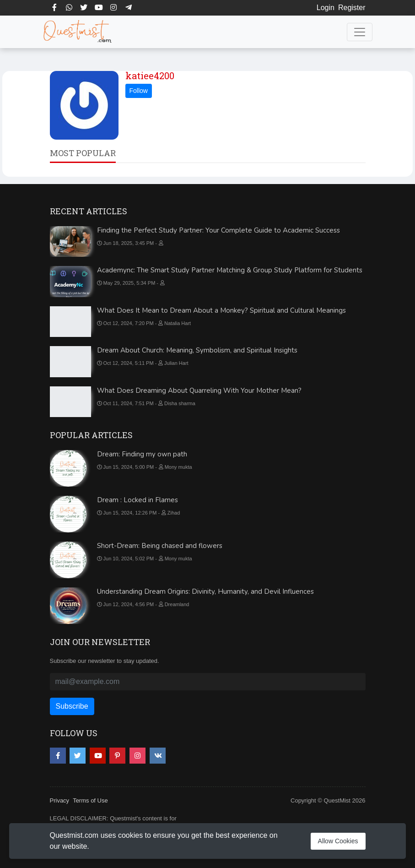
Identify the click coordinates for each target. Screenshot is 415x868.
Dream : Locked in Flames (137, 500)
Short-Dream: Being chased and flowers (160, 546)
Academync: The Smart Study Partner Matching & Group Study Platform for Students (230, 270)
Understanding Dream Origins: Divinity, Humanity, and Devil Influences (205, 591)
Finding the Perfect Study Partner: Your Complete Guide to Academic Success (218, 230)
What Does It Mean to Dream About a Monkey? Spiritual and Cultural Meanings (221, 310)
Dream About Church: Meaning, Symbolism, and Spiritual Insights (197, 350)
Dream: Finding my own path (142, 454)
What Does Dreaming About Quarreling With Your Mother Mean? (199, 391)
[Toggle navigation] (360, 32)
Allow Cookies (338, 841)
